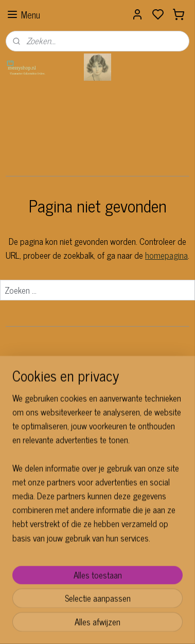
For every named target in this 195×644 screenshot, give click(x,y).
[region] (98, 505)
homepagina (166, 255)
